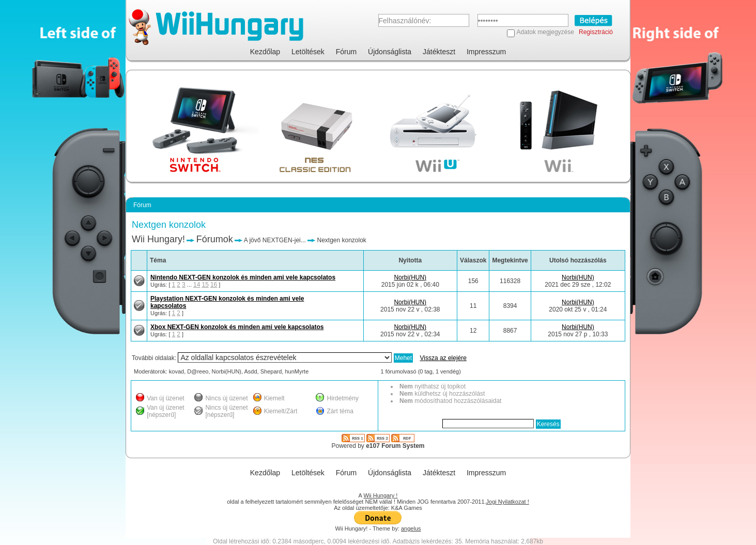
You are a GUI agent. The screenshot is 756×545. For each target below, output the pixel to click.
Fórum (346, 52)
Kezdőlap (265, 52)
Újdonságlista (390, 52)
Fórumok (215, 239)
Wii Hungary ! (380, 495)
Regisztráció (596, 32)
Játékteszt (439, 52)
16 (214, 285)
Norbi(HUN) (410, 277)
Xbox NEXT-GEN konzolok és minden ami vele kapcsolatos (237, 327)
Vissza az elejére (443, 358)
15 (205, 285)
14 (197, 285)
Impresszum (486, 52)
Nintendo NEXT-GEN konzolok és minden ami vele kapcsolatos (243, 277)
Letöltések (308, 52)
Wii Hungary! (158, 239)
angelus (411, 528)
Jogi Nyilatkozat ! (508, 502)
